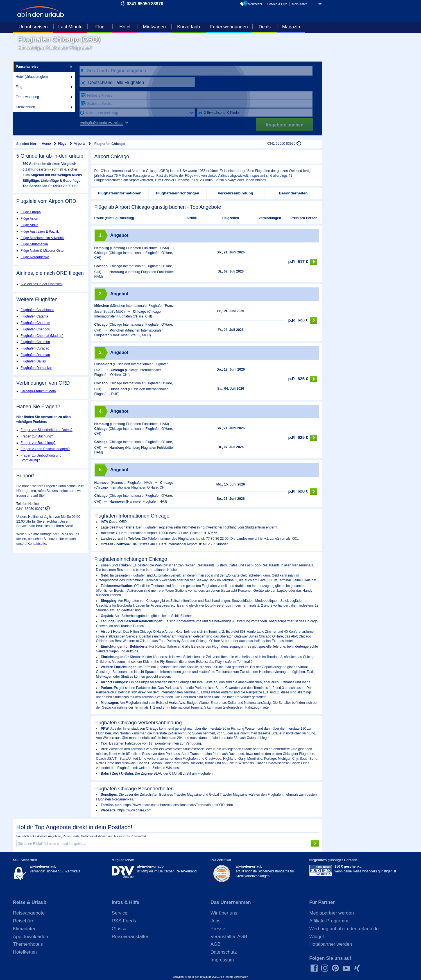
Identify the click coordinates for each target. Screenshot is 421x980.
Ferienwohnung (27, 97)
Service (120, 913)
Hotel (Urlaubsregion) (32, 77)
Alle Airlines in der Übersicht (41, 284)
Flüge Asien (29, 219)
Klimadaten (25, 929)
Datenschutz (224, 952)
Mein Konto (300, 4)
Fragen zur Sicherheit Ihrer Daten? (47, 430)
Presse (218, 929)
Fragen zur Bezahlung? (38, 443)
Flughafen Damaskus (36, 368)
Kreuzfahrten (25, 107)
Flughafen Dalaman (35, 355)
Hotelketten (25, 952)
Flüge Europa (31, 212)
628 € (303, 492)
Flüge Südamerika (34, 244)
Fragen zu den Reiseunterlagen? (45, 449)
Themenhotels (28, 944)
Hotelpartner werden (331, 944)
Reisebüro (24, 921)
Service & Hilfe (277, 4)
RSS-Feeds (124, 921)
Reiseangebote (29, 913)
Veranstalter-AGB (229, 937)
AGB (215, 944)
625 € (303, 379)
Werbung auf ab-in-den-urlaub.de (344, 929)
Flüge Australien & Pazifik (40, 232)
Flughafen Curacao (35, 348)
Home (46, 144)
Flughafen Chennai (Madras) (42, 336)
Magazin (291, 27)
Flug (100, 27)
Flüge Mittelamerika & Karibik (42, 238)
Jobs (215, 921)
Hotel (125, 27)
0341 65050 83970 (145, 4)
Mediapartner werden (332, 913)
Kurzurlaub (188, 27)
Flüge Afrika (29, 225)
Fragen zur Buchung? (37, 436)
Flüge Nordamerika (35, 257)
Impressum (222, 960)
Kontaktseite (37, 544)
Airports (80, 144)
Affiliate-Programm (329, 921)
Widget (317, 937)
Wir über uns (224, 913)
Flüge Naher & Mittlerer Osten (43, 251)
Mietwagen (154, 27)
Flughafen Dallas (33, 361)
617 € (303, 262)
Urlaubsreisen (33, 27)
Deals (265, 27)
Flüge (62, 144)
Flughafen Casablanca (37, 310)
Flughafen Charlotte (35, 323)
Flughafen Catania (34, 316)
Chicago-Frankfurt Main (38, 391)
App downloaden (30, 937)
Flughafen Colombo (35, 342)
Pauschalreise (27, 67)
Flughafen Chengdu (35, 329)
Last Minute (70, 27)
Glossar (120, 929)
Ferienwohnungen (229, 27)
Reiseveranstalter (130, 937)
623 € (303, 320)
